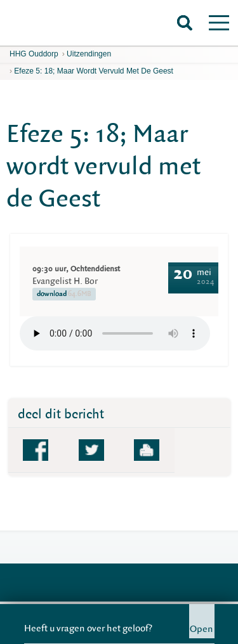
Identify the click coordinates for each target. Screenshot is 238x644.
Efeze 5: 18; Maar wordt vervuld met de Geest (94, 71)
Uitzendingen (89, 54)
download (64, 294)
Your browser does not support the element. (115, 333)
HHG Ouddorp (34, 54)
